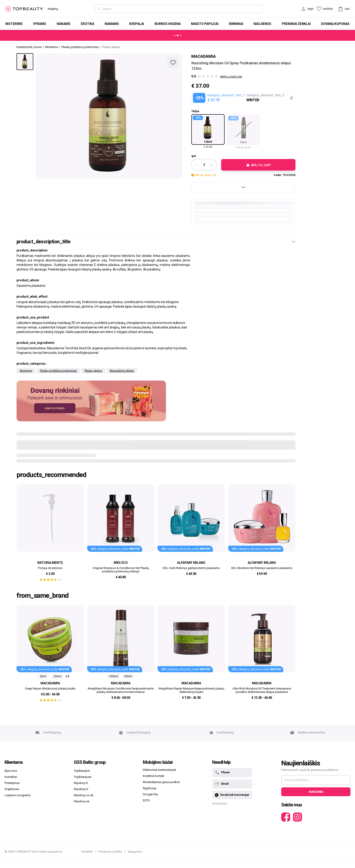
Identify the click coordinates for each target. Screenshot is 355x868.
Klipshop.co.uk (84, 795)
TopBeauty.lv (82, 771)
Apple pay (150, 788)
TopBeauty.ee (83, 777)
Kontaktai (11, 777)
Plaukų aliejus (93, 371)
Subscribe (316, 792)
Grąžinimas (12, 789)
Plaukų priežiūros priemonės (58, 371)
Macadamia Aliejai (122, 371)
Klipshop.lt (81, 783)
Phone (222, 773)
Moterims (14, 24)
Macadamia (204, 56)
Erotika (88, 24)
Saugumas (135, 852)
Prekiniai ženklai (296, 24)
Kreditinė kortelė (154, 776)
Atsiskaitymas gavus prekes (161, 782)
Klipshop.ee (82, 801)
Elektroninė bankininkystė (160, 770)
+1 (67, 676)
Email (222, 784)
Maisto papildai (205, 24)
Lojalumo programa (17, 795)
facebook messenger (232, 795)
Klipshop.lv (81, 789)
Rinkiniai (236, 24)
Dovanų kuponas (335, 24)
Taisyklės (87, 852)
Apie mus (11, 771)
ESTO (146, 800)
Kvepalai (137, 24)
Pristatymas (12, 783)
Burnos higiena (168, 24)
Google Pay (150, 794)
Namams (112, 24)
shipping (53, 9)
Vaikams (64, 24)
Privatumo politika (110, 852)
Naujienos (262, 24)
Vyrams (40, 24)
